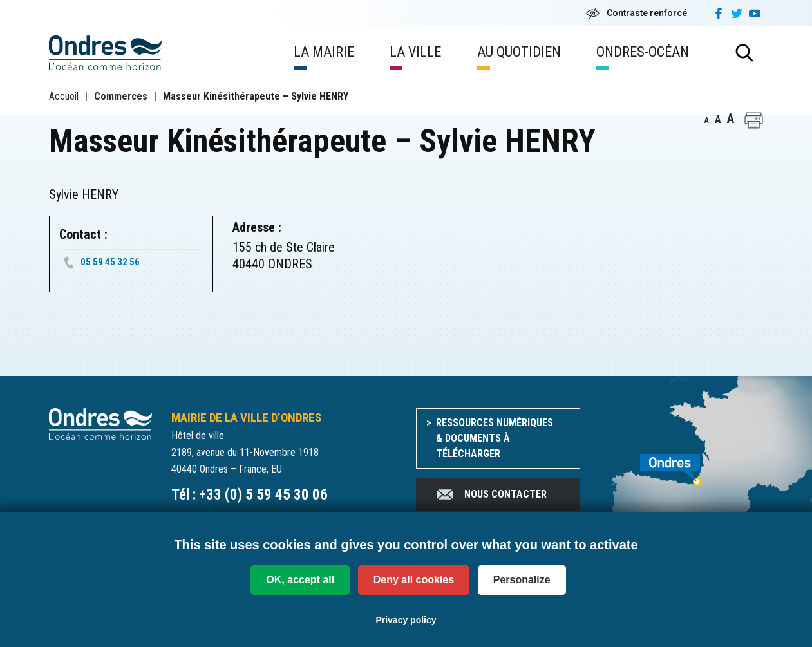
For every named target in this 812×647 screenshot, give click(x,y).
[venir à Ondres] (682, 463)
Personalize (522, 580)
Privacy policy (406, 620)
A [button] (707, 120)
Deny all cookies (414, 580)
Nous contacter (491, 494)
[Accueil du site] (100, 423)
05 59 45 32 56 (110, 262)
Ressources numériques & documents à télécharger (495, 438)
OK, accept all (300, 580)
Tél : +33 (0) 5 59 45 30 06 (250, 495)
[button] (754, 120)
